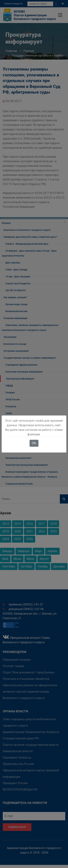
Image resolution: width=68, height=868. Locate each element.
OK (34, 443)
